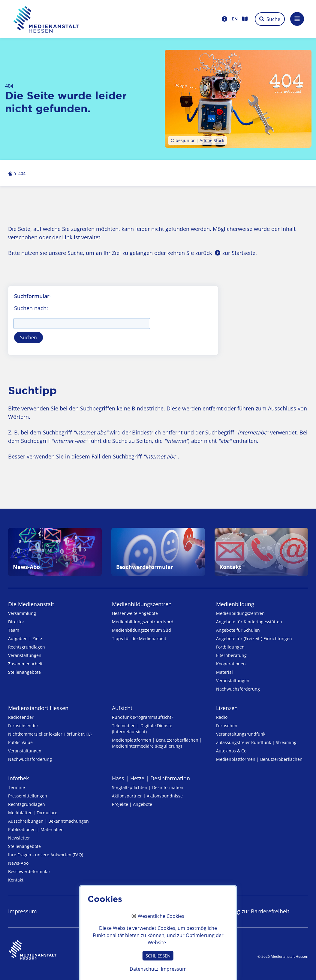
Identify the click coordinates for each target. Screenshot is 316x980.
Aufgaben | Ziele (25, 638)
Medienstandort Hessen (38, 708)
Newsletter (19, 838)
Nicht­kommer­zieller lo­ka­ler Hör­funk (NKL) (50, 734)
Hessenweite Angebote (135, 613)
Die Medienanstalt (31, 604)
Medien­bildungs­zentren (142, 604)
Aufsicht (122, 708)
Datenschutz (128, 911)
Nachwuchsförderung (238, 689)
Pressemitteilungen (28, 796)
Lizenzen (227, 708)
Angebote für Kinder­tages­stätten (249, 622)
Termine (17, 787)
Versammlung (22, 613)
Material (224, 672)
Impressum (23, 911)
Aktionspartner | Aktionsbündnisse (147, 796)
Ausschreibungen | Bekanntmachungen (48, 821)
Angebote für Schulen (238, 630)
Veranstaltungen (25, 655)
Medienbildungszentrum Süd (141, 630)
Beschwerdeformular (29, 871)
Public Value (20, 742)
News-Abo (18, 863)
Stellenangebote (24, 672)
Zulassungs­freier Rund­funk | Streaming (256, 742)
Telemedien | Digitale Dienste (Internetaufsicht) (142, 729)
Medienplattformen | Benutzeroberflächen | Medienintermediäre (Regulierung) (157, 743)
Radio (222, 717)
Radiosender (21, 717)
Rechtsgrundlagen (27, 647)
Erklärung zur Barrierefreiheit (253, 911)
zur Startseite (239, 253)
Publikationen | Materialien (36, 829)
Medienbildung (235, 604)
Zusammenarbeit (25, 664)
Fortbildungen (230, 647)
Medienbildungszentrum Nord (143, 622)
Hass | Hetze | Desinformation (151, 778)
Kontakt (16, 880)
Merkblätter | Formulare (33, 813)
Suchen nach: (31, 308)
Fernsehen (227, 726)
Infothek (18, 778)
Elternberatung (231, 655)
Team (14, 630)
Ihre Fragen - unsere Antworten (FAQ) (46, 855)
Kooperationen (231, 664)
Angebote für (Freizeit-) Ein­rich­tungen (254, 638)
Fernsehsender (23, 726)
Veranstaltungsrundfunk (241, 734)
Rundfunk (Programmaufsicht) (142, 717)
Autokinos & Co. (232, 751)
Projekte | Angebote (132, 804)
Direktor (16, 622)
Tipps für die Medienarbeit (139, 638)
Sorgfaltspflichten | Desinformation (148, 787)
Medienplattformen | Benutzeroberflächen (259, 759)
